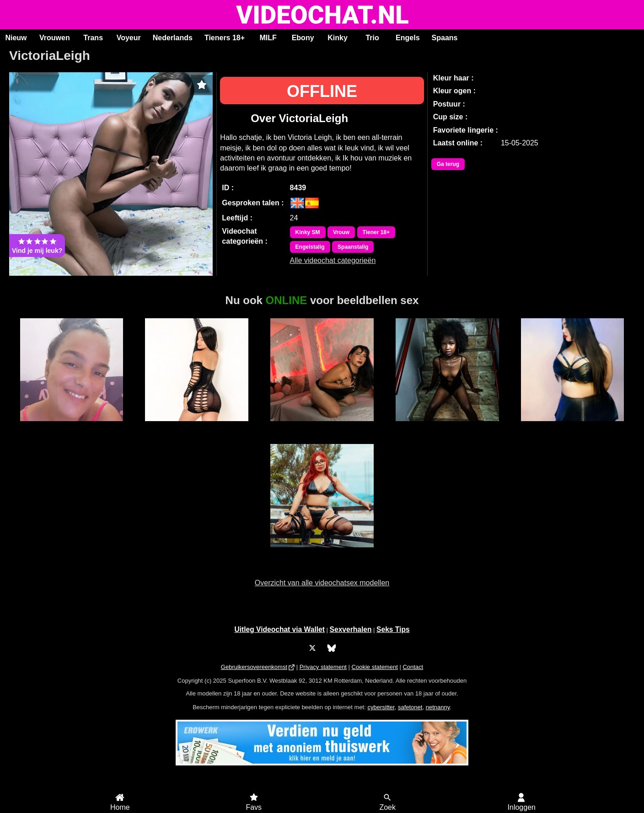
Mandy (72, 426)
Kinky (338, 38)
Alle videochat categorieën (333, 260)
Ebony (303, 38)
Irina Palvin (322, 426)
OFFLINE (322, 91)
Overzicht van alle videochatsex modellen (322, 583)
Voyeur (129, 38)
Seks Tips (393, 629)
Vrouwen (55, 38)
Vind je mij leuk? (37, 246)
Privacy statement (323, 667)
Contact (413, 667)
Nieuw (16, 38)
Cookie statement (375, 667)
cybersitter (381, 707)
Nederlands (173, 38)
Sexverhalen (351, 629)
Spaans (445, 38)
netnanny (438, 707)
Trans (93, 38)
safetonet (410, 707)
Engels (408, 38)
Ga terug (448, 164)
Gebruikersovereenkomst (254, 667)
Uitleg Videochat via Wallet (279, 629)
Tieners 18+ (225, 38)
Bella (447, 426)
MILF (268, 38)
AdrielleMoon (322, 552)
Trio (372, 38)
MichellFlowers (196, 426)
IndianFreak (573, 426)
